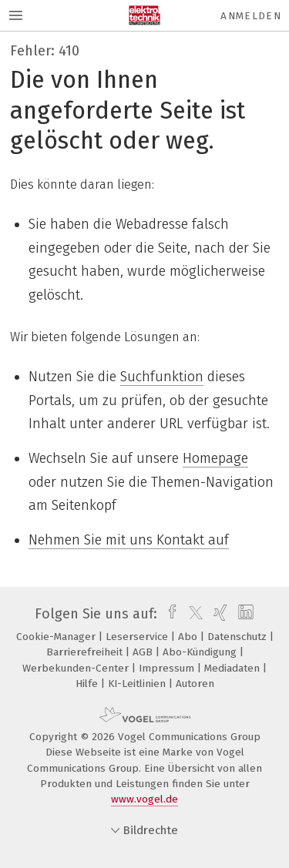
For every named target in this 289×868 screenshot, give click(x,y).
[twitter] (192, 614)
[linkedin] (244, 614)
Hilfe (88, 684)
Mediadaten (234, 668)
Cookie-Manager (57, 637)
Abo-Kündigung (201, 652)
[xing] (218, 614)
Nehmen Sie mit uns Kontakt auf (129, 540)
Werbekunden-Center (77, 668)
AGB (144, 652)
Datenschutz (239, 637)
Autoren (195, 684)
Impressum (168, 668)
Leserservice (138, 637)
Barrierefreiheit (86, 652)
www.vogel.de (144, 799)
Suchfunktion (162, 377)
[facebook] (168, 614)
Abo (189, 637)
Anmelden (251, 16)
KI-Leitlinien (138, 684)
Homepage (215, 458)
